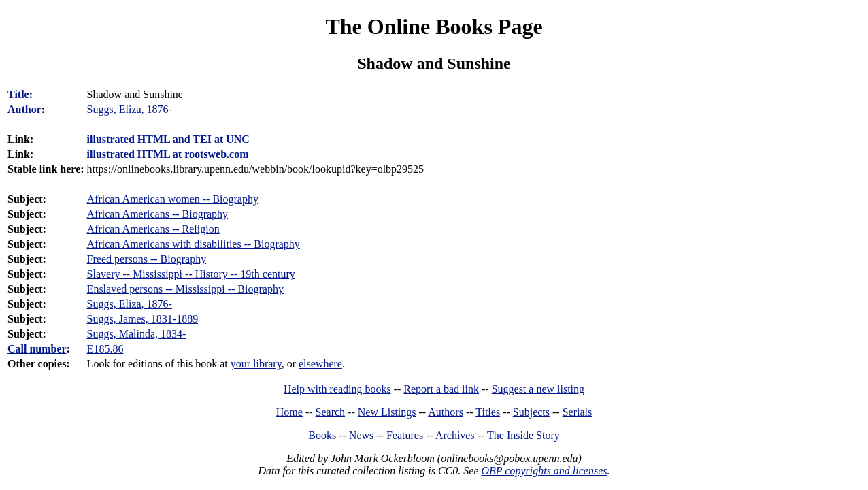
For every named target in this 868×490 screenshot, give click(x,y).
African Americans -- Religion (153, 229)
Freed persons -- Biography (147, 259)
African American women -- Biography (173, 199)
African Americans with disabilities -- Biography (194, 244)
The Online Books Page (434, 27)
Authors (446, 412)
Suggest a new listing (538, 389)
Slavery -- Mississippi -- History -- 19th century (191, 274)
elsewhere (320, 364)
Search (331, 412)
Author (24, 109)
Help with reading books (337, 389)
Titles (488, 412)
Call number (37, 349)
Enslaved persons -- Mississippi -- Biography (185, 289)
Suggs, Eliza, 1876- (130, 304)
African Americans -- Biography (157, 214)
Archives (455, 435)
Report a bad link (441, 389)
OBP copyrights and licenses (544, 471)
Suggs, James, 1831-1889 (143, 319)
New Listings (387, 412)
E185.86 (105, 349)
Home (289, 412)
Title (18, 94)
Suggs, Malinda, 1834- (137, 334)
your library (256, 364)
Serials (578, 412)
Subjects (531, 412)
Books (322, 435)
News (361, 435)
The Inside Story (523, 435)
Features (405, 435)
